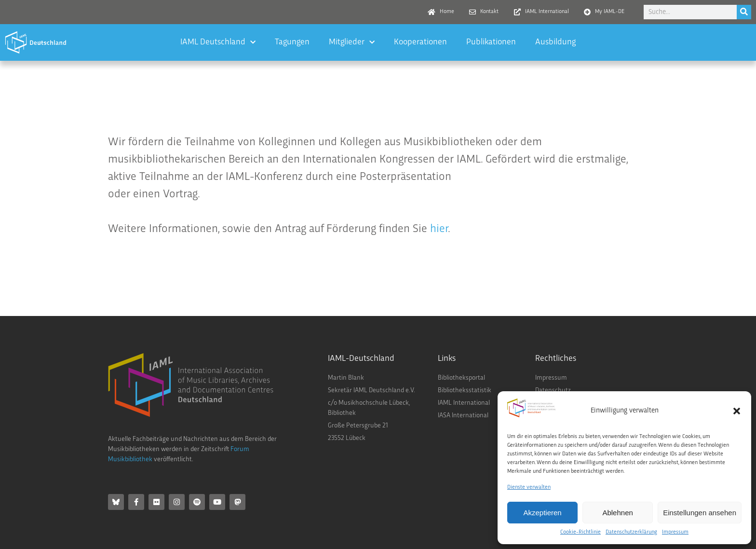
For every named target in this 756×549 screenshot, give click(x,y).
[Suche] (744, 12)
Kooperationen (420, 42)
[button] (737, 411)
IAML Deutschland (218, 43)
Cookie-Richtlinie (580, 532)
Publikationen (491, 42)
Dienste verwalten (529, 487)
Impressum (675, 532)
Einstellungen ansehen (700, 513)
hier (439, 229)
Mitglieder (352, 43)
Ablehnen (617, 513)
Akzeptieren (542, 513)
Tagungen (292, 42)
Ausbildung (555, 42)
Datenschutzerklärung (631, 532)
